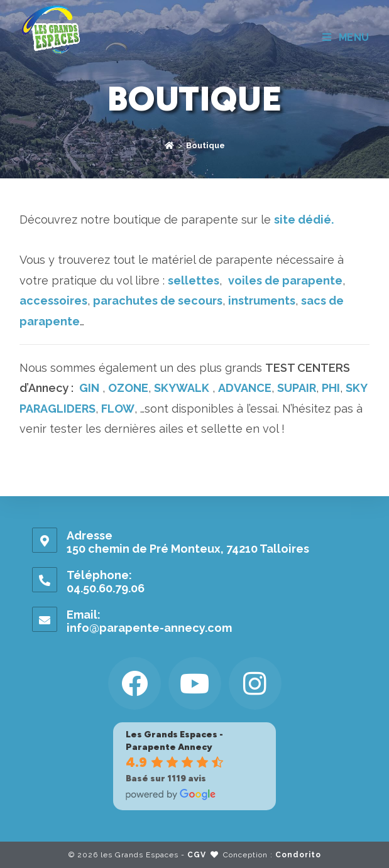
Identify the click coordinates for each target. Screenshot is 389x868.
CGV (197, 855)
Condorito (298, 855)
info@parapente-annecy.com (149, 628)
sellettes (194, 280)
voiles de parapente (285, 280)
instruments (262, 301)
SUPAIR (297, 388)
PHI (331, 388)
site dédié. (304, 220)
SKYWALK (182, 388)
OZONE (128, 388)
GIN (89, 388)
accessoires (53, 301)
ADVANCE (245, 388)
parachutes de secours (158, 301)
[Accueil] (169, 145)
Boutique (205, 145)
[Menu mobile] (346, 37)
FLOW (118, 409)
